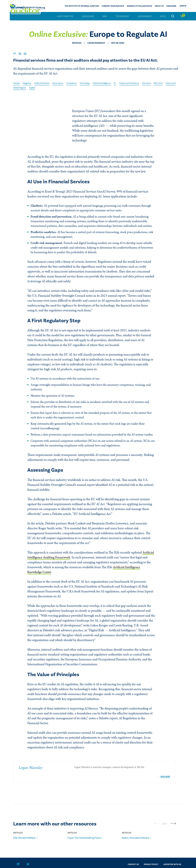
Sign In (183, 6)
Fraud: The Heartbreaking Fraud (87, 831)
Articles (17, 83)
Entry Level (19, 88)
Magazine (28, 83)
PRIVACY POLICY (151, 857)
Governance (145, 16)
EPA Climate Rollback (26, 831)
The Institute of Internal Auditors (82, 6)
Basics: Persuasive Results (138, 831)
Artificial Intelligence (109, 83)
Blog (163, 16)
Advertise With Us (172, 857)
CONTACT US (133, 857)
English (48, 88)
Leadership (88, 16)
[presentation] (157, 816)
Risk (105, 16)
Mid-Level (171, 83)
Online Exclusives (44, 83)
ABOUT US (159, 6)
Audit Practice (65, 16)
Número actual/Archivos (139, 6)
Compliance (77, 83)
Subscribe (171, 6)
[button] (163, 816)
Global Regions (34, 88)
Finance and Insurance (140, 83)
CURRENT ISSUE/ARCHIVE (113, 6)
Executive (158, 83)
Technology (122, 16)
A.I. (124, 83)
